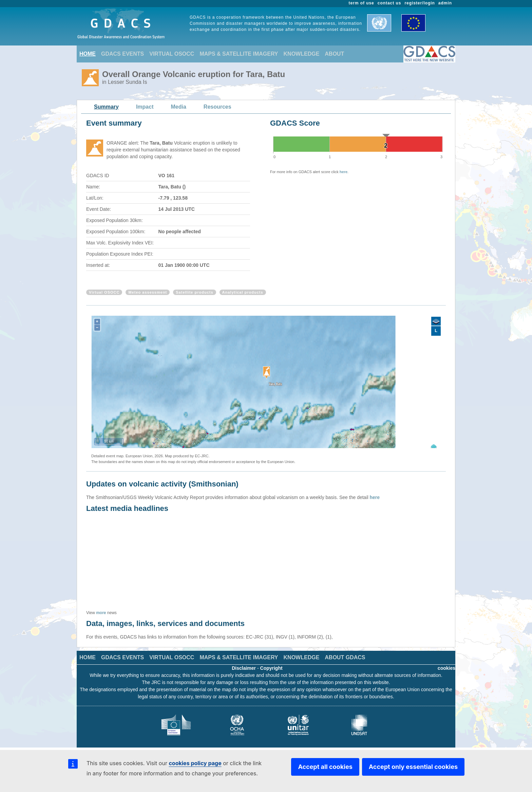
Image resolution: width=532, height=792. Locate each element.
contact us (389, 3)
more (101, 613)
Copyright (271, 668)
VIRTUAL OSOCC (172, 54)
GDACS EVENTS (122, 54)
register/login (420, 3)
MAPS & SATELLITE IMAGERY (239, 54)
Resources (217, 107)
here (344, 172)
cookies (446, 668)
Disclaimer (244, 668)
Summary (106, 107)
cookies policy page (195, 763)
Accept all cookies (325, 767)
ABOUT (334, 54)
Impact (145, 107)
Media (179, 107)
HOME (88, 54)
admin (445, 3)
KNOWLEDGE (302, 54)
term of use (362, 3)
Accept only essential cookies (413, 767)
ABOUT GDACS (345, 657)
